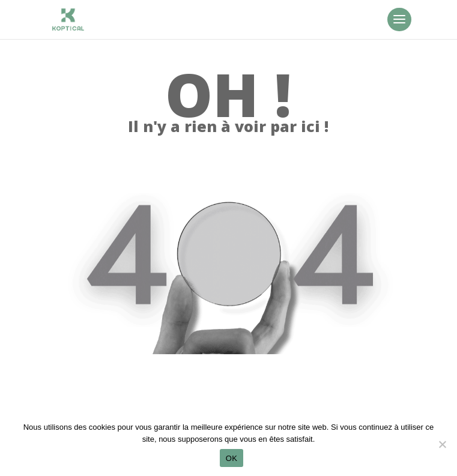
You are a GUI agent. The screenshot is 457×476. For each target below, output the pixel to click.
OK (232, 458)
